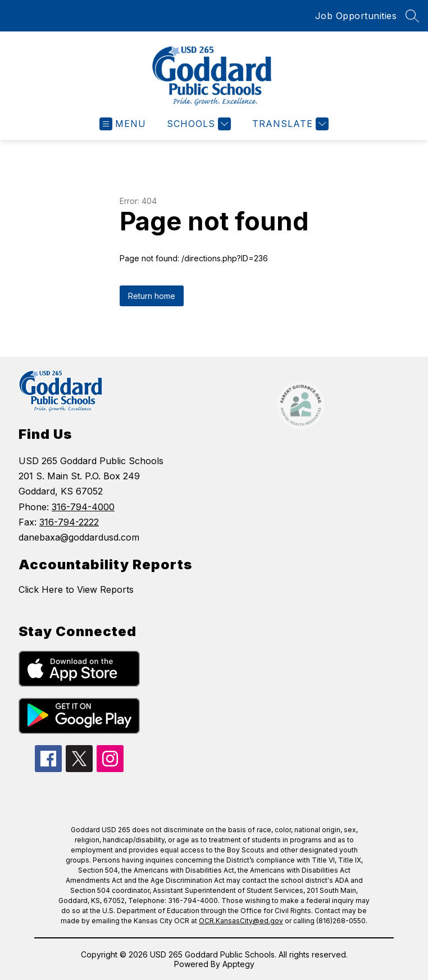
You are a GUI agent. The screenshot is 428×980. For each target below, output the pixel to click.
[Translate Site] (289, 124)
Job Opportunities (356, 16)
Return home (152, 296)
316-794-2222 (69, 522)
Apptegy (238, 964)
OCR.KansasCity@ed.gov (241, 921)
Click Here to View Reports (76, 589)
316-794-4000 (83, 507)
